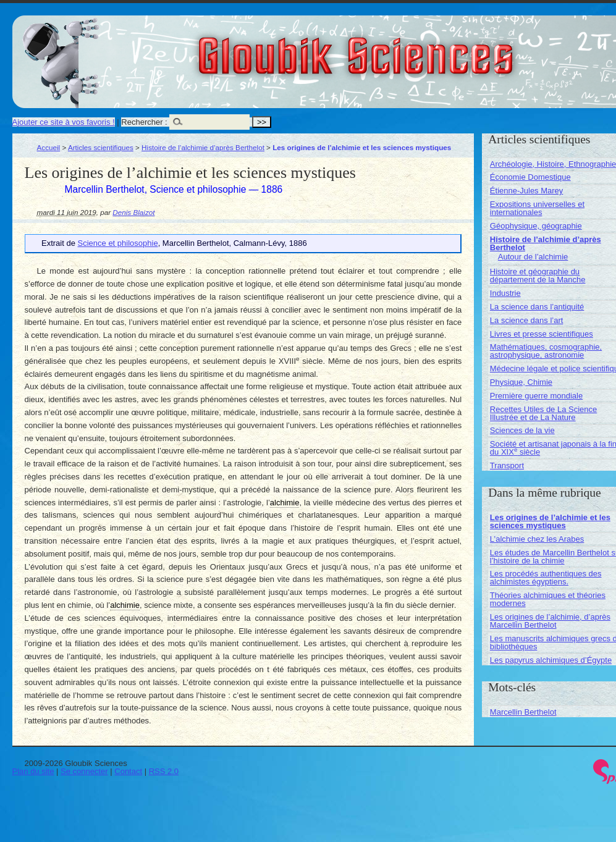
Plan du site (33, 771)
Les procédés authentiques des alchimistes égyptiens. (546, 578)
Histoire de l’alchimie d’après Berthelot (203, 147)
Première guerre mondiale (536, 396)
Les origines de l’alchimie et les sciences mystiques (550, 521)
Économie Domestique (530, 177)
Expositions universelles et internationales (537, 208)
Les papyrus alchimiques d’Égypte (551, 660)
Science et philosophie (118, 243)
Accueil (49, 147)
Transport (507, 465)
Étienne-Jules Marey (527, 191)
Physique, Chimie (521, 382)
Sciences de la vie (522, 430)
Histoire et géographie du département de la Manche (538, 276)
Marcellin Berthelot (523, 712)
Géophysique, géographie (536, 226)
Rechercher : (144, 122)
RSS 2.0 (164, 771)
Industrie (505, 293)
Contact (128, 771)
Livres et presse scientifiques (542, 334)
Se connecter (84, 771)
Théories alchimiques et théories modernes (548, 599)
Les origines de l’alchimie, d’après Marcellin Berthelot (550, 621)
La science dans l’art (527, 320)
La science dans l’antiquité (537, 307)
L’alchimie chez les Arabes (537, 539)
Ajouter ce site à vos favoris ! (64, 122)
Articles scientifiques (101, 147)
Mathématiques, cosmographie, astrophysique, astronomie (546, 351)
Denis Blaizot (133, 212)
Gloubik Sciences (425, 48)
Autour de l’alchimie (533, 257)
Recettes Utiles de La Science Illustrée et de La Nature (543, 413)
